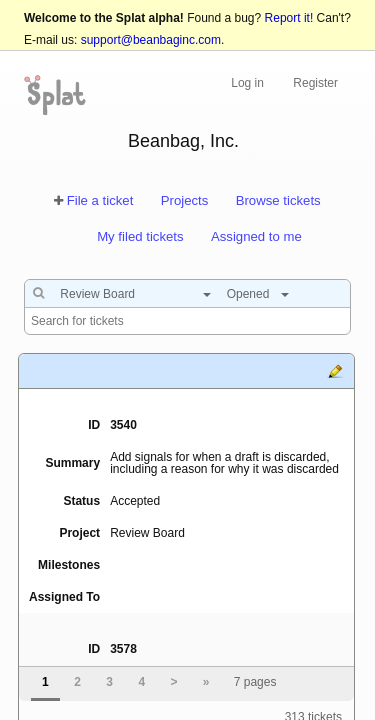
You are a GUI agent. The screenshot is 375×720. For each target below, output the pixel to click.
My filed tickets (140, 236)
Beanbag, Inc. (183, 141)
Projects (185, 200)
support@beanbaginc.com (151, 40)
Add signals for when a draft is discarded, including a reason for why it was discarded (224, 463)
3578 (123, 649)
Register (315, 83)
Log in (247, 83)
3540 (123, 425)
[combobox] (130, 294)
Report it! (289, 18)
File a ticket (100, 200)
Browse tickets (278, 200)
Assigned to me (256, 236)
